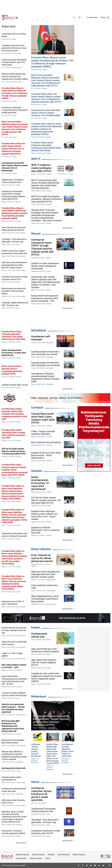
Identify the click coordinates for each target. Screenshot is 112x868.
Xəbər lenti (9, 26)
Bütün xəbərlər (68, 228)
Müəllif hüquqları (79, 855)
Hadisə (36, 628)
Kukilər (48, 858)
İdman (35, 782)
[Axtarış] (74, 17)
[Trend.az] (10, 17)
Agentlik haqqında (22, 855)
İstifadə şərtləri (21, 858)
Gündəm (37, 471)
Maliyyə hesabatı (38, 855)
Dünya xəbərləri (41, 549)
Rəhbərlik (51, 855)
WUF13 (36, 159)
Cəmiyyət (37, 407)
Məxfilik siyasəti (36, 858)
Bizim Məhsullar (64, 855)
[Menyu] (105, 17)
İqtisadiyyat (39, 330)
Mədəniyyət (39, 696)
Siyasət (36, 234)
